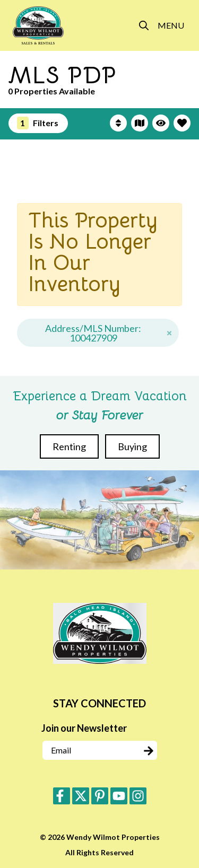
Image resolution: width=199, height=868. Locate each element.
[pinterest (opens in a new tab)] (100, 796)
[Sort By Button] (118, 123)
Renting (69, 446)
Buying (132, 446)
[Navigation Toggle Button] (171, 25)
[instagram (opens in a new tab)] (138, 796)
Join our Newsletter (84, 728)
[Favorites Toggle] (182, 123)
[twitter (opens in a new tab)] (81, 796)
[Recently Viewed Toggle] (161, 123)
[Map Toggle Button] (140, 123)
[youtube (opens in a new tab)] (119, 796)
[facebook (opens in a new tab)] (62, 796)
